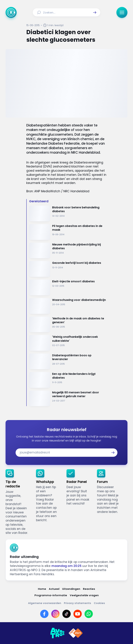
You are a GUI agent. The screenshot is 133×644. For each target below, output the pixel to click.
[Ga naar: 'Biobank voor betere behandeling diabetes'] (68, 213)
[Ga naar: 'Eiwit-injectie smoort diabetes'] (68, 287)
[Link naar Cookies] (99, 603)
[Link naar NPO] (76, 633)
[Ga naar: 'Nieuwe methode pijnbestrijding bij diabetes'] (68, 251)
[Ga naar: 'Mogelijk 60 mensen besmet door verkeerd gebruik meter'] (68, 398)
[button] (95, 12)
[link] (18, 502)
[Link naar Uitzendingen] (71, 589)
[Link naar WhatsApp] (89, 614)
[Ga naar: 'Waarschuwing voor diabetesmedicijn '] (68, 306)
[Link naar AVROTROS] (57, 633)
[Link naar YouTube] (78, 614)
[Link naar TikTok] (66, 614)
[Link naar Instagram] (55, 614)
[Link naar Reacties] (89, 589)
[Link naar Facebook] (44, 614)
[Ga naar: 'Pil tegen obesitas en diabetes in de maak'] (68, 232)
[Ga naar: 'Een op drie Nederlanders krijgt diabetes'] (68, 380)
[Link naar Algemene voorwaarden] (45, 603)
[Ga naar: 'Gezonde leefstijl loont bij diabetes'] (68, 269)
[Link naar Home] (42, 589)
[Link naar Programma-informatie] (51, 595)
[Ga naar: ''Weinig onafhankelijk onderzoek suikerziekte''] (68, 343)
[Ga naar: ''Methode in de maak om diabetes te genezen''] (68, 325)
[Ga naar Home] (11, 12)
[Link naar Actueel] (54, 589)
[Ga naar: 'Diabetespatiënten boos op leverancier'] (68, 361)
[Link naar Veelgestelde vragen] (84, 595)
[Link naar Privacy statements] (77, 603)
